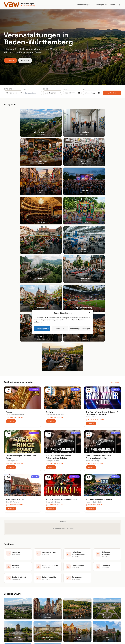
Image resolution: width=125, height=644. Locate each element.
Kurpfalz (68, 597)
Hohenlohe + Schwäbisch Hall (76, 590)
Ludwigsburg (9, 600)
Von (65, 89)
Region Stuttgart (71, 610)
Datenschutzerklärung (103, 593)
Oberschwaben (70, 603)
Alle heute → (116, 220)
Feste (36, 597)
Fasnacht (38, 593)
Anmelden (82, 526)
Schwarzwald (70, 616)
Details (11, 259)
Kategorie (8, 89)
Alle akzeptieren (42, 329)
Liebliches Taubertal (72, 600)
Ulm (5, 606)
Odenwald (68, 606)
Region (46, 89)
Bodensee (68, 583)
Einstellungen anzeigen (80, 329)
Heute (112, 5)
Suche (25, 60)
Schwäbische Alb (71, 613)
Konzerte (34, 227)
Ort (25, 89)
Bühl (94, 255)
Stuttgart (57, 340)
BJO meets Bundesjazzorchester (99, 337)
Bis (84, 89)
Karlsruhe (7, 593)
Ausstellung (39, 587)
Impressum (99, 590)
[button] (90, 313)
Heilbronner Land (71, 587)
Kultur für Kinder (40, 606)
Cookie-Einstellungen (103, 597)
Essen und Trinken (41, 590)
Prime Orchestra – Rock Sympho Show (61, 337)
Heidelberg (8, 590)
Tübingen (7, 603)
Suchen (112, 93)
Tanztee (9, 250)
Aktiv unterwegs (40, 583)
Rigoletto (49, 250)
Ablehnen (60, 329)
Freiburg (55, 298)
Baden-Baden (19, 252)
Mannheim (8, 597)
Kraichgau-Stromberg (73, 593)
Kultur (75, 227)
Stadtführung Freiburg (15, 337)
